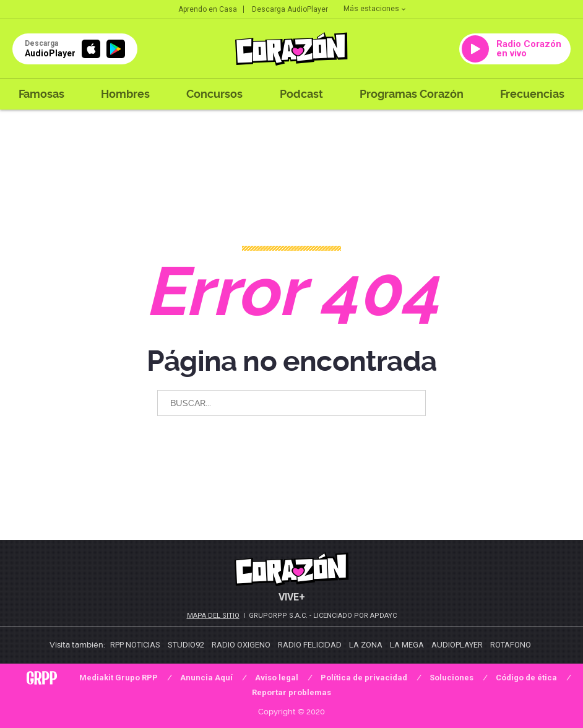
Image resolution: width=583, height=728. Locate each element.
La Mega (407, 645)
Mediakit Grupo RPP (119, 678)
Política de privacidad (364, 678)
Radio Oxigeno (241, 645)
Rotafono (511, 645)
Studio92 (186, 645)
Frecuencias (532, 94)
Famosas (41, 94)
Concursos (214, 94)
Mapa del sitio (213, 616)
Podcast (301, 94)
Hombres (125, 94)
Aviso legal (277, 678)
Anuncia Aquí (206, 678)
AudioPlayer (457, 645)
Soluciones (451, 678)
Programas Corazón (412, 94)
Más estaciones (374, 9)
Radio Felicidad (310, 645)
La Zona (366, 645)
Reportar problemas (291, 692)
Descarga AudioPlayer (290, 9)
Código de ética (526, 678)
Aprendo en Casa (208, 9)
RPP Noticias (135, 645)
